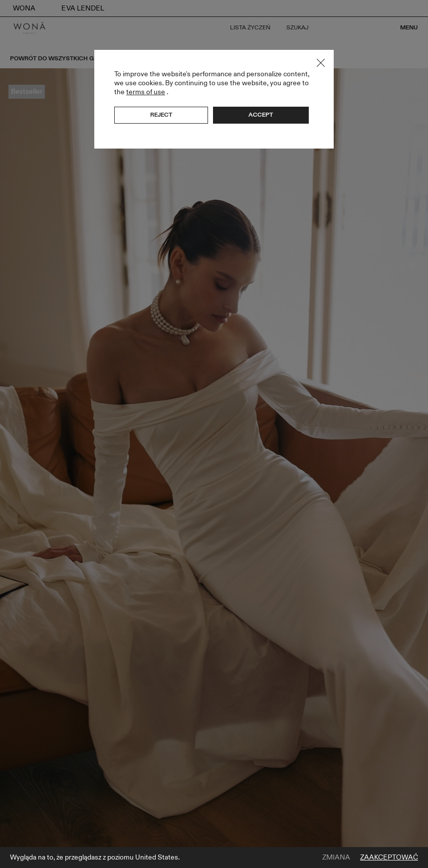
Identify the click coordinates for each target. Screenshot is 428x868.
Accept (261, 115)
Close (321, 63)
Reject (161, 115)
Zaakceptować (389, 858)
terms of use (146, 92)
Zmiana (336, 858)
